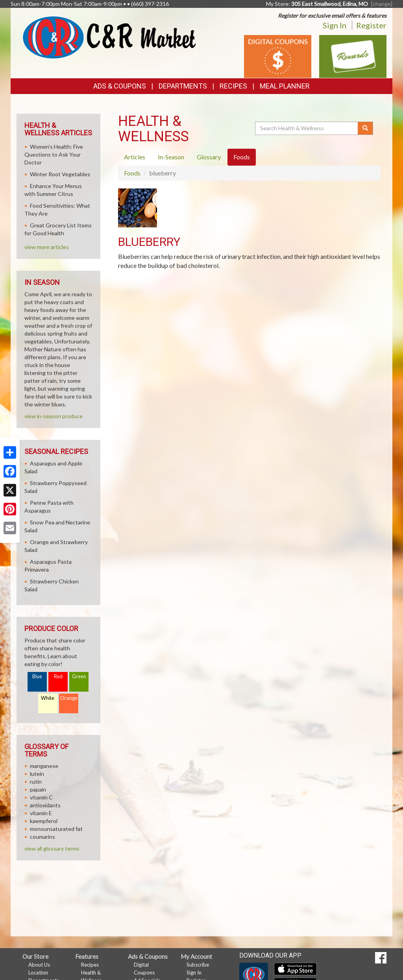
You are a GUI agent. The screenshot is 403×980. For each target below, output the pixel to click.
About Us (39, 965)
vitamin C (41, 797)
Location (38, 973)
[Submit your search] (365, 128)
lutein (37, 774)
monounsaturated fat (56, 829)
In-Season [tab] (171, 157)
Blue (37, 676)
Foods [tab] (242, 157)
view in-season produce (54, 416)
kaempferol (44, 821)
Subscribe (198, 965)
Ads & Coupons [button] (120, 86)
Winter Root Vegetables (60, 174)
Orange (69, 698)
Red (58, 676)
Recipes (233, 86)
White (48, 698)
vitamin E (41, 813)
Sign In (335, 25)
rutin (36, 782)
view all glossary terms (52, 848)
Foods (132, 173)
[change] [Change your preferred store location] (382, 4)
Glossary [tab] (209, 157)
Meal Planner (285, 86)
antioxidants (45, 805)
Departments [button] (183, 86)
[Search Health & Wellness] (307, 128)
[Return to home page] (109, 36)
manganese (44, 766)
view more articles (47, 247)
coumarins (43, 837)
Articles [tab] (135, 157)
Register (371, 25)
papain (38, 789)
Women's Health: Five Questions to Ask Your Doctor (54, 154)
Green (79, 676)
